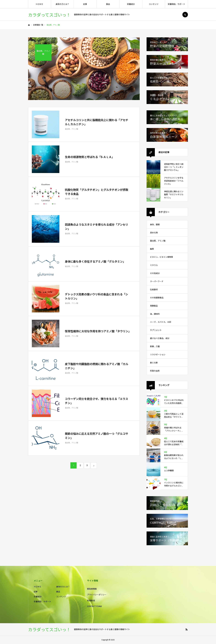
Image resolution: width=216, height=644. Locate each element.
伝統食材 (154, 290)
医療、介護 (155, 346)
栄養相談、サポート (176, 4)
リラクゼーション (158, 355)
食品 (108, 4)
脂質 (152, 249)
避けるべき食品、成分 (160, 338)
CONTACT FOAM (94, 606)
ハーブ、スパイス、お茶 (161, 322)
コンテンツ (154, 4)
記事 (85, 4)
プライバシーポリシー (97, 595)
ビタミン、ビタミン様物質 (162, 257)
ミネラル (154, 265)
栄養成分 (131, 4)
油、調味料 (155, 314)
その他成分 (155, 273)
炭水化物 (154, 233)
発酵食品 (154, 306)
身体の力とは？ (62, 4)
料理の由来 (155, 371)
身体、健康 (155, 225)
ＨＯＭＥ (40, 4)
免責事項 (91, 601)
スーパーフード (157, 281)
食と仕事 (154, 363)
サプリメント (156, 330)
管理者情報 (92, 589)
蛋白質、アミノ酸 (158, 241)
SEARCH (185, 15)
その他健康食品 (157, 298)
